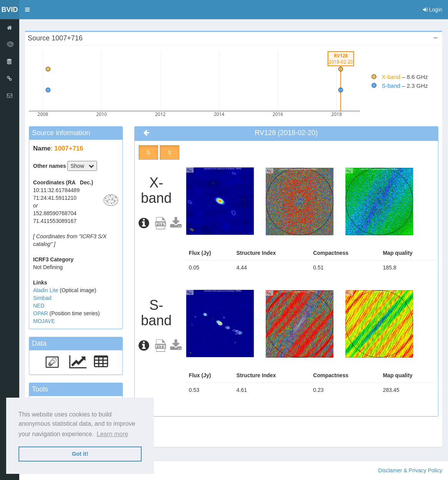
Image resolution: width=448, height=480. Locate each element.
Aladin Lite (46, 290)
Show (82, 166)
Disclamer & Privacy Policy (410, 470)
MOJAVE (44, 321)
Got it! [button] (80, 454)
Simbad (42, 298)
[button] (27, 10)
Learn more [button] (112, 434)
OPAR (41, 313)
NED (39, 306)
